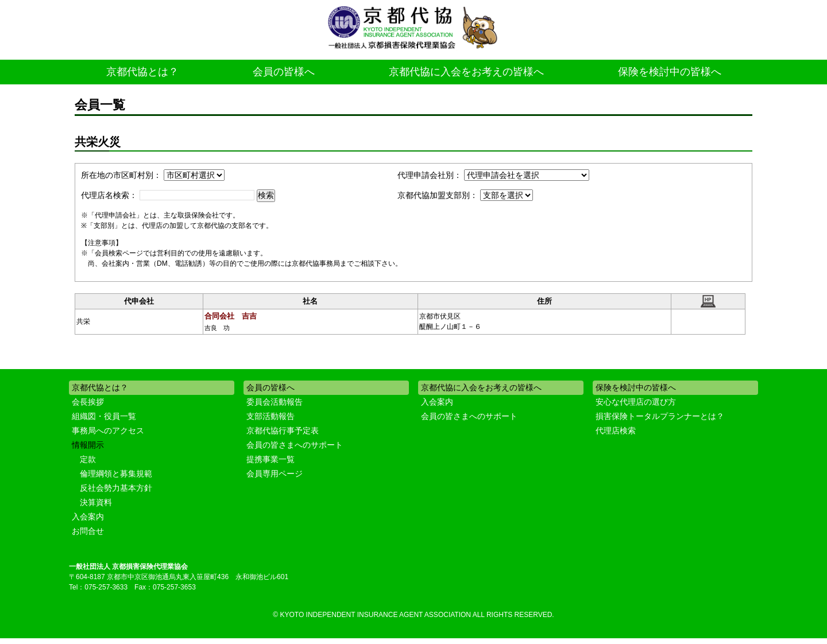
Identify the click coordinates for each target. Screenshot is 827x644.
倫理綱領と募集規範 (116, 474)
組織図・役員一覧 (104, 416)
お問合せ (88, 531)
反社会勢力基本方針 (116, 488)
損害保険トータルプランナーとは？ (660, 416)
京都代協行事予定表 (283, 430)
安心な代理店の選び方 (636, 402)
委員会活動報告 (275, 402)
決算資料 (96, 502)
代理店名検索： (109, 195)
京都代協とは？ (142, 72)
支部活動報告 (270, 416)
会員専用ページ (275, 474)
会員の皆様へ (284, 72)
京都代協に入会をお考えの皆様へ (466, 72)
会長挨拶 (88, 402)
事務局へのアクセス (108, 430)
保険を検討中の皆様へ (670, 72)
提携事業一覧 (270, 459)
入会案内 (88, 517)
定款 (88, 459)
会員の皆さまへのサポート (295, 445)
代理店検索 (616, 430)
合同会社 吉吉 (231, 316)
